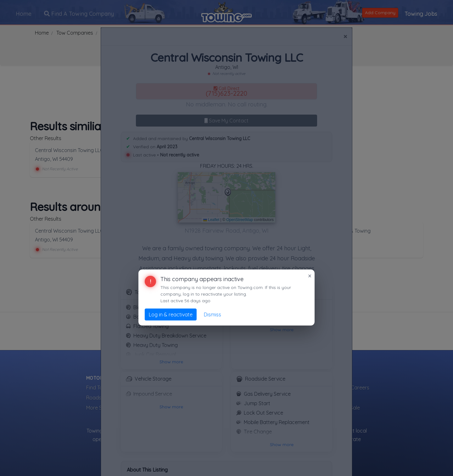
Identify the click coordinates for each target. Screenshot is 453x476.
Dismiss (213, 314)
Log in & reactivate (171, 314)
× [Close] (310, 276)
